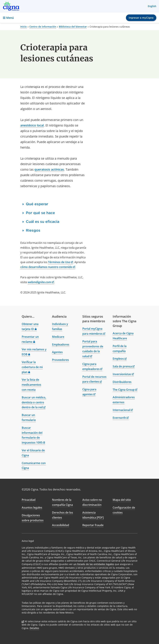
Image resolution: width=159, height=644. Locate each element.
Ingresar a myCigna (141, 18)
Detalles (34, 628)
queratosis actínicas (49, 169)
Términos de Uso (61, 262)
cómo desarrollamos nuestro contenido (48, 267)
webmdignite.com (41, 282)
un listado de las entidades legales (94, 564)
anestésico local (32, 125)
